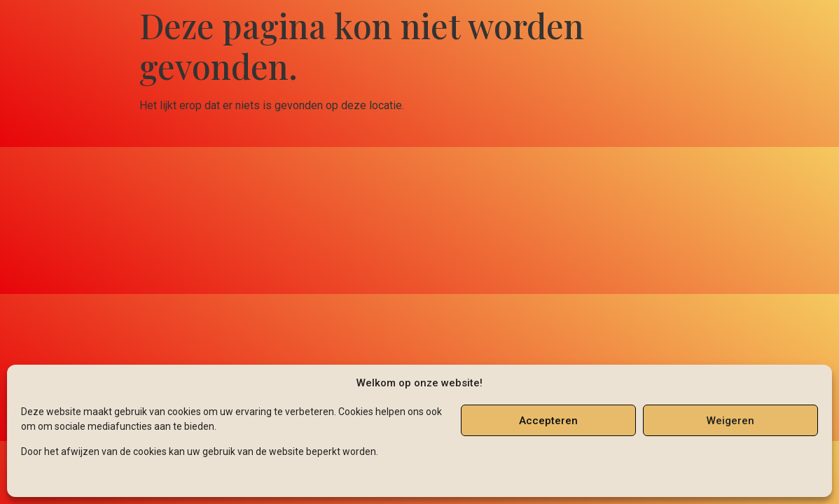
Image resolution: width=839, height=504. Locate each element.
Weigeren (730, 421)
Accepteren (548, 421)
